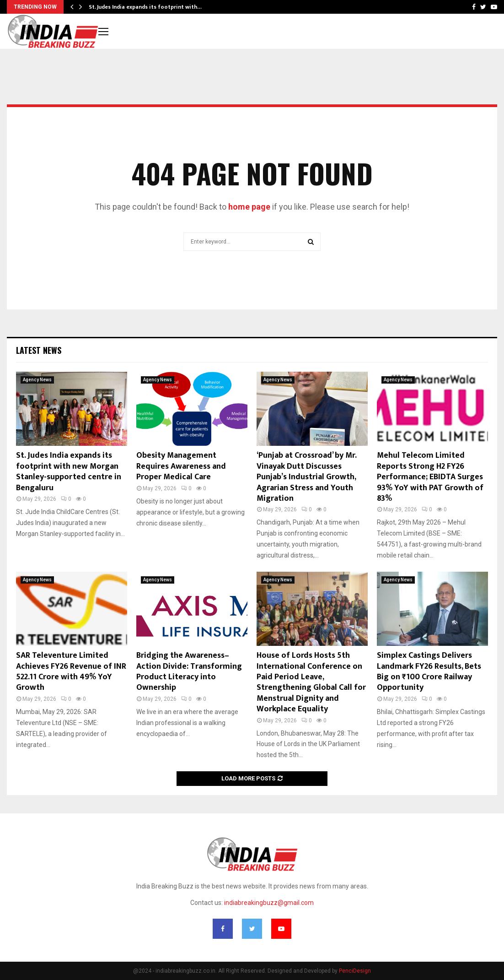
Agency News (37, 380)
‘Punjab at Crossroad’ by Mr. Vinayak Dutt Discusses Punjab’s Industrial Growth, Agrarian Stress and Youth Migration (306, 477)
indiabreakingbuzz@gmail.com (269, 903)
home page (249, 207)
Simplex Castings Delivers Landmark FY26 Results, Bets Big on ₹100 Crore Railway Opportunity (429, 671)
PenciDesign (355, 971)
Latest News (39, 350)
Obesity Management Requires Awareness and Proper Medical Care (181, 466)
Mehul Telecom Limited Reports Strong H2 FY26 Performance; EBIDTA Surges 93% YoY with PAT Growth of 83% (430, 477)
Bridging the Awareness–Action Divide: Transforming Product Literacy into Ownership (189, 671)
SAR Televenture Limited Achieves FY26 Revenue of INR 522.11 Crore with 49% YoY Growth (71, 671)
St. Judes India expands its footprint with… (145, 7)
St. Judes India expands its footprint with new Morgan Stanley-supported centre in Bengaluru (69, 471)
